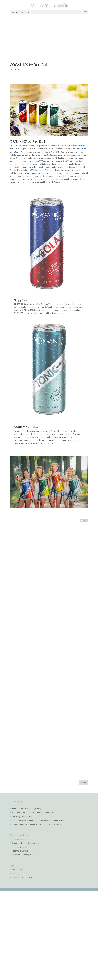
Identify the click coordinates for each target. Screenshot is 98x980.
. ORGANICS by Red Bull (38, 170)
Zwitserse (16, 152)
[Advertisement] (49, 36)
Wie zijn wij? (17, 870)
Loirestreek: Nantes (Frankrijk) (24, 855)
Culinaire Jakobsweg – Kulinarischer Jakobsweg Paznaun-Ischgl (37, 820)
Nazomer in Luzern (20, 847)
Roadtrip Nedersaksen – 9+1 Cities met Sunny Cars (33, 812)
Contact (15, 874)
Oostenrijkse (80, 149)
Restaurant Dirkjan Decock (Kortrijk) (27, 843)
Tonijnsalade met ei (20, 839)
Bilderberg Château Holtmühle (24, 816)
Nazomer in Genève (20, 851)
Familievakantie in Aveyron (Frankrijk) (27, 809)
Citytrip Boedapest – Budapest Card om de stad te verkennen (37, 824)
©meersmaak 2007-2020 (22, 878)
